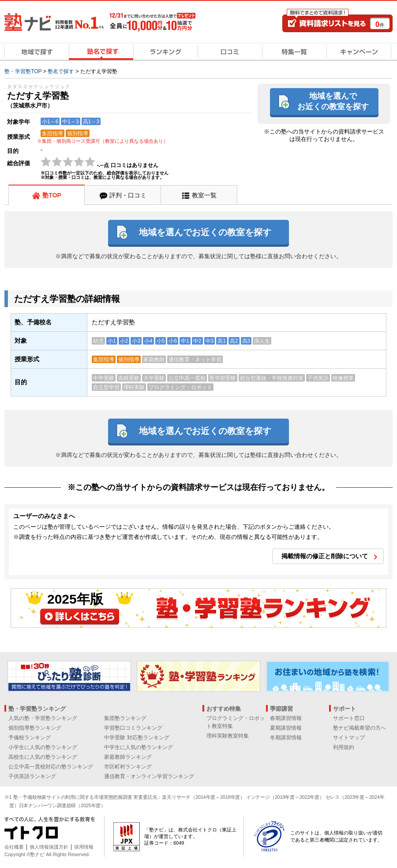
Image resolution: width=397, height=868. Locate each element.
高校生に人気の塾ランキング (43, 757)
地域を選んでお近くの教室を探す (333, 101)
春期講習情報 (286, 718)
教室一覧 (204, 195)
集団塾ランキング (125, 718)
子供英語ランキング (32, 776)
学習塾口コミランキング (133, 728)
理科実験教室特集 (228, 736)
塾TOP (52, 195)
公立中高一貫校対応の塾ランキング (51, 767)
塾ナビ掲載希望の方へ (360, 728)
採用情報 (84, 847)
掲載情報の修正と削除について (325, 556)
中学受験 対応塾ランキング (137, 738)
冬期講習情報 (286, 738)
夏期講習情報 (286, 728)
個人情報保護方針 (49, 847)
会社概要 (14, 847)
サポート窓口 (349, 718)
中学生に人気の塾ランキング (139, 747)
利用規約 (344, 747)
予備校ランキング (30, 738)
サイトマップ (349, 738)
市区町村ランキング (128, 767)
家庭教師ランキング (128, 757)
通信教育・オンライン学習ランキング (149, 776)
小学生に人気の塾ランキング (43, 747)
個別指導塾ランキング (35, 728)
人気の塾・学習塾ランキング (43, 718)
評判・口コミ (128, 195)
